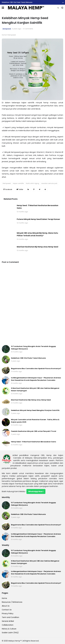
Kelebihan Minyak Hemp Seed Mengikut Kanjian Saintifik (35, 410)
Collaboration (8, 625)
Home (4, 35)
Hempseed (7, 29)
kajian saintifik (18, 183)
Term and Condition (10, 617)
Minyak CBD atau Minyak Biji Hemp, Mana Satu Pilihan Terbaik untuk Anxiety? (37, 234)
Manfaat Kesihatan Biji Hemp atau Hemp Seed (37, 247)
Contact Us (7, 610)
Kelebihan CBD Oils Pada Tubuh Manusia (17, 2)
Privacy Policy (8, 613)
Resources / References (12, 602)
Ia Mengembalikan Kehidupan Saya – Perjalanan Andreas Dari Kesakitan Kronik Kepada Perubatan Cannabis (36, 379)
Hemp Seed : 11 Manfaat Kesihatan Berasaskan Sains (33, 442)
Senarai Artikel (8, 621)
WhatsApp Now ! (36, 491)
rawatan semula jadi (49, 183)
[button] (3, 8)
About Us (6, 606)
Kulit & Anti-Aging (32, 183)
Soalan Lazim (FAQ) (10, 633)
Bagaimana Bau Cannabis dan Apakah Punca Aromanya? (36, 369)
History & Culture (9, 629)
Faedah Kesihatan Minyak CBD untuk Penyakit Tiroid (34, 431)
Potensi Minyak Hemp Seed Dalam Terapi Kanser (38, 219)
